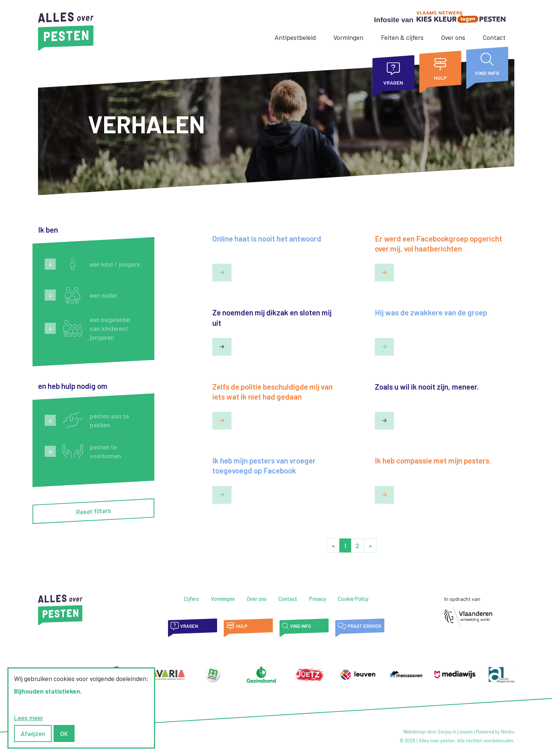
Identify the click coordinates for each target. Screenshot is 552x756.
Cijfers (191, 599)
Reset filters (93, 511)
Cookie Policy (353, 599)
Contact (494, 37)
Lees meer (29, 718)
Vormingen (348, 37)
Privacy (318, 599)
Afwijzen (33, 733)
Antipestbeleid (295, 37)
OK (64, 733)
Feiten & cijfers (402, 37)
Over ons (453, 37)
